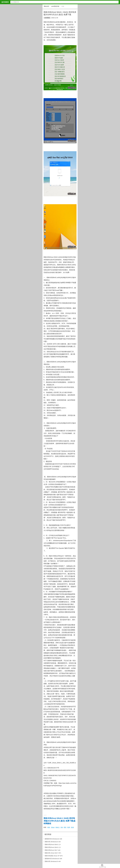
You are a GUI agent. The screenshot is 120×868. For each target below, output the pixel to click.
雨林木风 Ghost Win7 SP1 (53, 853)
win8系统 (47, 18)
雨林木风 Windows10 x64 (53, 842)
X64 (62, 827)
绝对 (65, 827)
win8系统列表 (55, 6)
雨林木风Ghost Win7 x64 (53, 850)
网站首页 (46, 6)
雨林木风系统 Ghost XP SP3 (54, 856)
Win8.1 (58, 827)
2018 (72, 827)
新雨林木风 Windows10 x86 (53, 839)
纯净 (69, 827)
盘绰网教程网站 (5, 2)
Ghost (53, 827)
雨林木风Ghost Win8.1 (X (53, 844)
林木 (49, 827)
